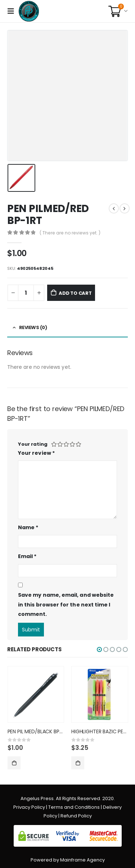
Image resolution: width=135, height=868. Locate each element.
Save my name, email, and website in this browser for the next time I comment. (66, 604)
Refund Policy (76, 816)
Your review (36, 453)
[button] (99, 649)
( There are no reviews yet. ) (70, 233)
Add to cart (75, 293)
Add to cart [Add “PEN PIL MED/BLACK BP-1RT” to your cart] (14, 763)
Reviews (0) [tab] (33, 327)
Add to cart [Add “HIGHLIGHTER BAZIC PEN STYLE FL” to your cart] (78, 763)
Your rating (33, 444)
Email (27, 556)
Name (28, 527)
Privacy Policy (29, 807)
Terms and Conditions (74, 807)
